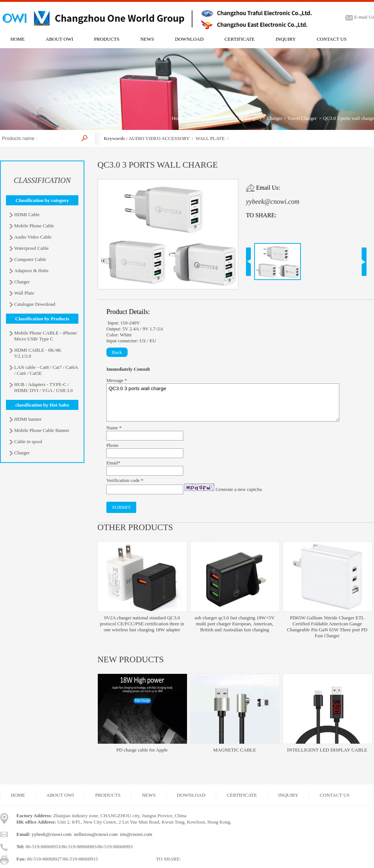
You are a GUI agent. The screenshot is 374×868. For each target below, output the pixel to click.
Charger (275, 118)
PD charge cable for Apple (142, 750)
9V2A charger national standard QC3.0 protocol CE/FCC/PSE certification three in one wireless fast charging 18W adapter (142, 624)
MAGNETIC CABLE (234, 750)
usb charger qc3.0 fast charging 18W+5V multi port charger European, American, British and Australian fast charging (234, 624)
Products (197, 118)
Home (178, 118)
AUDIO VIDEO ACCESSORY (159, 138)
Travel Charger (302, 118)
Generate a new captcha (239, 489)
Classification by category (236, 118)
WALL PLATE (210, 138)
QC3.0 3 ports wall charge (223, 402)
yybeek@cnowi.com (273, 202)
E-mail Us (360, 17)
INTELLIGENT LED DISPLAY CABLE (327, 750)
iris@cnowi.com (136, 834)
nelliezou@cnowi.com (96, 834)
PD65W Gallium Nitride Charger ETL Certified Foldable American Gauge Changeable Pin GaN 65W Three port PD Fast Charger (327, 627)
